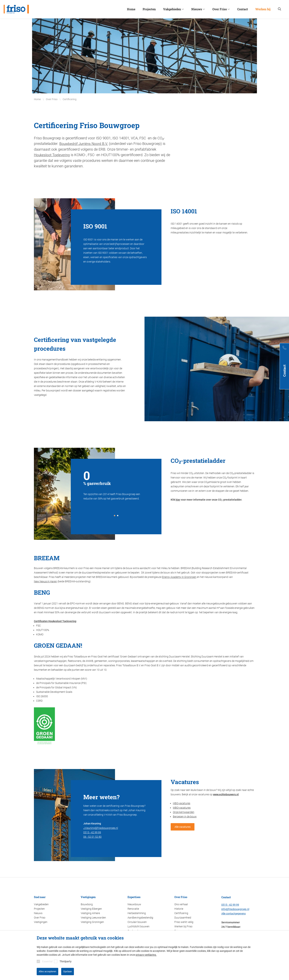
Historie (179, 908)
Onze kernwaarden (184, 812)
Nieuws (38, 913)
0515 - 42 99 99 (92, 832)
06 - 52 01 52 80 (92, 836)
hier (178, 499)
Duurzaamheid (183, 917)
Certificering (181, 913)
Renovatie (133, 908)
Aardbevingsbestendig (140, 917)
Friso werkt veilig (184, 922)
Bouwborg (87, 904)
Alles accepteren (47, 971)
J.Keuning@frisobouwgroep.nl (101, 828)
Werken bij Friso (183, 926)
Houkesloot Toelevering (53, 155)
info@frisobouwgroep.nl (235, 909)
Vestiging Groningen (92, 922)
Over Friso (40, 917)
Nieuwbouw (134, 904)
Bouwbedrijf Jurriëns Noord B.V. (85, 144)
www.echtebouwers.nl (226, 794)
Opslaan (68, 971)
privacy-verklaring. (146, 955)
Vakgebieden (41, 904)
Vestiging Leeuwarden (93, 917)
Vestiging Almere (90, 913)
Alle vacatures (183, 826)
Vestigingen (41, 922)
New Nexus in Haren (45, 581)
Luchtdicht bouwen (139, 926)
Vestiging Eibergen (91, 908)
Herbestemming (137, 913)
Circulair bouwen (137, 922)
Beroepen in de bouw (185, 816)
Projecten (39, 908)
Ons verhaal (181, 904)
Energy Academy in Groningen (179, 577)
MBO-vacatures (182, 807)
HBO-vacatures (182, 803)
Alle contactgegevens (234, 913)
